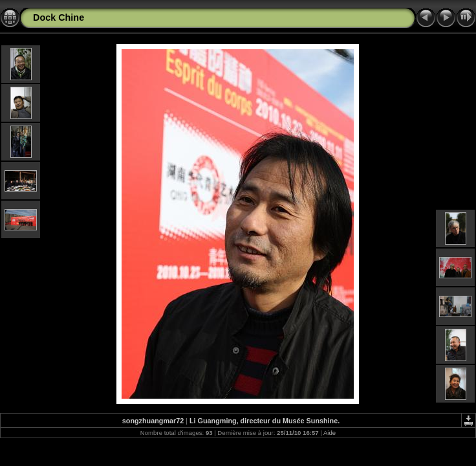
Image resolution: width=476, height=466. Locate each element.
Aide (330, 433)
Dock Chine (59, 17)
